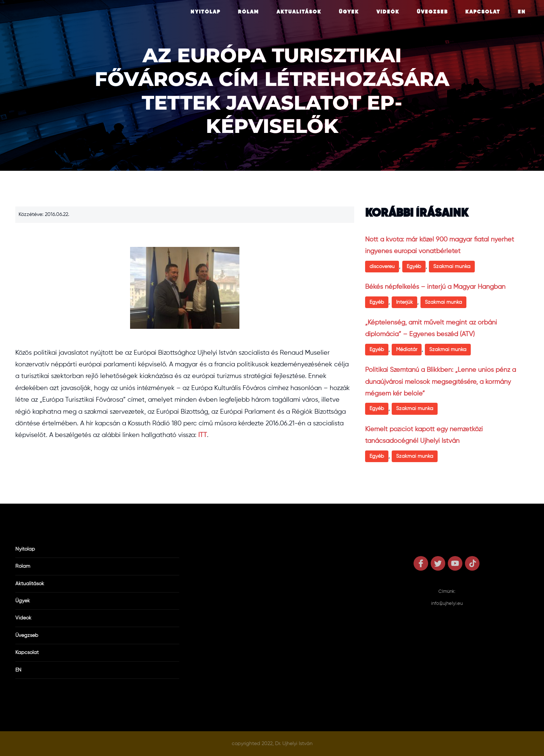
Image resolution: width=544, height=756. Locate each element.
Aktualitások (299, 12)
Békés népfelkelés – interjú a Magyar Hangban (435, 287)
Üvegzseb (432, 12)
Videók (388, 12)
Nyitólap (206, 12)
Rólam (248, 12)
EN (522, 12)
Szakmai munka (452, 267)
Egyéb (414, 267)
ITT (203, 435)
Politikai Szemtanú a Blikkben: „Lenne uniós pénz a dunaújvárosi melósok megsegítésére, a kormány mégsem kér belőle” (441, 382)
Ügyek (349, 12)
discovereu (382, 267)
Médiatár (407, 350)
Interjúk (404, 302)
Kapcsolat (483, 12)
